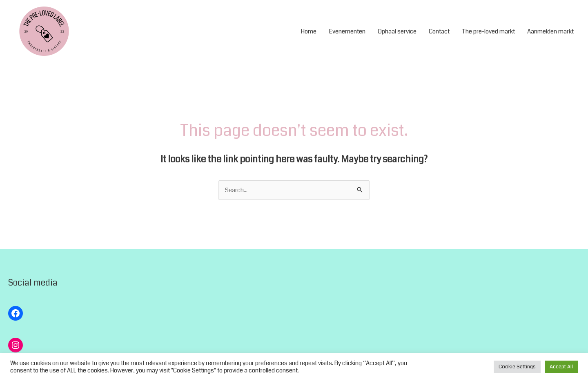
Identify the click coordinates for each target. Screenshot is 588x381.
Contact (439, 31)
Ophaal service (397, 31)
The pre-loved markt (488, 31)
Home (308, 31)
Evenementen (347, 31)
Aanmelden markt (550, 31)
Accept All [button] (561, 367)
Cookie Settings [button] (517, 367)
